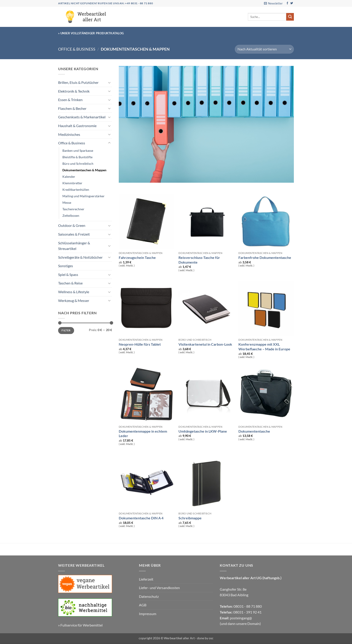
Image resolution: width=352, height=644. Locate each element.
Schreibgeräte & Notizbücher (80, 257)
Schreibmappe (190, 518)
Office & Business (77, 49)
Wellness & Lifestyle (74, 292)
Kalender (69, 177)
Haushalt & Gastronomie (77, 126)
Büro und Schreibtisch (78, 164)
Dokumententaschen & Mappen (84, 170)
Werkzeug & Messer (74, 300)
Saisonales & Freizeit (74, 234)
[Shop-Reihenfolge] (264, 49)
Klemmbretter (72, 183)
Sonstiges (66, 266)
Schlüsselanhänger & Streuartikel (74, 246)
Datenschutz (149, 596)
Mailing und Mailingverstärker (84, 196)
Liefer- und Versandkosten (159, 588)
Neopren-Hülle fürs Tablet (140, 344)
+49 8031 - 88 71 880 (139, 3)
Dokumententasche (254, 431)
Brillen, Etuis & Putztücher (78, 82)
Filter (66, 330)
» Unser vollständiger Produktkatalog (91, 33)
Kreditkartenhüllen (76, 190)
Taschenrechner (73, 209)
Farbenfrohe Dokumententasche (265, 257)
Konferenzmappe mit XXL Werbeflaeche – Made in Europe (264, 347)
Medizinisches (69, 134)
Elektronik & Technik (74, 91)
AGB (143, 605)
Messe (67, 203)
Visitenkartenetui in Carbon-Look (205, 344)
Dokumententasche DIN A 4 (141, 518)
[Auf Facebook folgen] (287, 3)
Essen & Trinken (70, 100)
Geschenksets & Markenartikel (82, 117)
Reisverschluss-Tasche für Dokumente (199, 260)
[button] (273, 3)
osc (211, 638)
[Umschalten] (109, 82)
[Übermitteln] (290, 17)
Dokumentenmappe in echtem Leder (143, 434)
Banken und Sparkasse (78, 151)
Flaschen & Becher (72, 108)
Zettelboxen (71, 216)
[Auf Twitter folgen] (292, 3)
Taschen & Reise (70, 283)
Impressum (148, 614)
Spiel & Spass (68, 274)
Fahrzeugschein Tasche (137, 257)
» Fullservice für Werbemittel (80, 625)
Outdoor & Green (72, 225)
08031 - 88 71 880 (248, 606)
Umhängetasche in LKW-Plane (203, 431)
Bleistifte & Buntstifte (77, 157)
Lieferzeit (146, 579)
